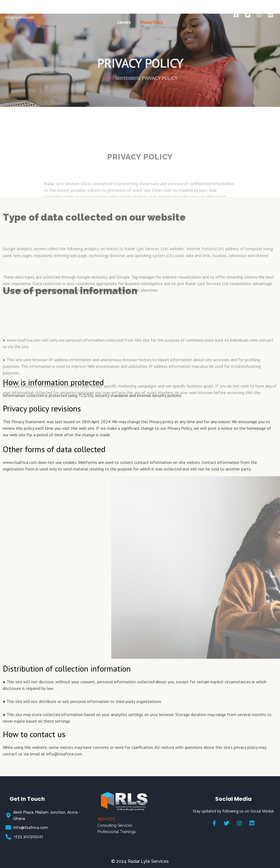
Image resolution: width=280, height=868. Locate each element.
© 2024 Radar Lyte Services (140, 861)
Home (109, 64)
